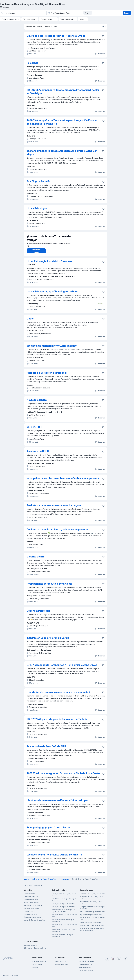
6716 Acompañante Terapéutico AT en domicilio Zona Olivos (62, 667)
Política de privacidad (86, 970)
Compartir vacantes (62, 964)
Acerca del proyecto (39, 961)
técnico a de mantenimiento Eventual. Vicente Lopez (57, 802)
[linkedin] (125, 959)
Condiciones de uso (85, 967)
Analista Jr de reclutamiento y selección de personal (57, 532)
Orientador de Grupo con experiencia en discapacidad (58, 694)
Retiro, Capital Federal (31, 905)
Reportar (100, 54)
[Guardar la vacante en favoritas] (103, 36)
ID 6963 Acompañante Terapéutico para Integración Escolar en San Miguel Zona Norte (62, 122)
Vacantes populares (31, 947)
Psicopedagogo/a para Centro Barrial (48, 830)
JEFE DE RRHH (35, 429)
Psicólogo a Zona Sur (39, 181)
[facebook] (107, 959)
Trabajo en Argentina (86, 964)
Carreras (35, 967)
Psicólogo (32, 63)
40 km (88, 13)
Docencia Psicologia (39, 613)
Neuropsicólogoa (37, 402)
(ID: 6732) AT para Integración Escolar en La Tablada (57, 721)
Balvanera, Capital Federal (33, 919)
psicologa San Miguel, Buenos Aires (64, 909)
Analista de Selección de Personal (47, 375)
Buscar (127, 13)
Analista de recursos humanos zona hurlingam (54, 507)
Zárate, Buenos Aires (31, 902)
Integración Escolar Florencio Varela (48, 640)
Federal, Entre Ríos (30, 913)
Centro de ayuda (38, 964)
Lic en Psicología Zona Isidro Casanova (50, 263)
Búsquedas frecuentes (34, 887)
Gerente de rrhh (36, 559)
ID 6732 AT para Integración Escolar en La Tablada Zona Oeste (63, 775)
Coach (30, 321)
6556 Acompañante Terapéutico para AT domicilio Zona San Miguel (62, 152)
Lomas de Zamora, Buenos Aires (35, 922)
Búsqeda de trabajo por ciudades (35, 950)
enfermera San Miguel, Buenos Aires (92, 928)
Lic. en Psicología (37, 208)
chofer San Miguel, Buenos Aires (91, 925)
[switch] (104, 27)
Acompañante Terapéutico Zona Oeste (49, 586)
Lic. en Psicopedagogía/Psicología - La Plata (53, 294)
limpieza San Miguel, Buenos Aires (91, 917)
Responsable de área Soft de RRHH (47, 748)
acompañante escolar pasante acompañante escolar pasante (63, 480)
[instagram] (113, 959)
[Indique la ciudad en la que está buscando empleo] (70, 13)
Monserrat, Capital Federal (33, 908)
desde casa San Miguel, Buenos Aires (92, 896)
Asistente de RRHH (38, 453)
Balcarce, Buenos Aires (32, 910)
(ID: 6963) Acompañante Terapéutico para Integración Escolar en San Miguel (63, 92)
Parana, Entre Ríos (30, 896)
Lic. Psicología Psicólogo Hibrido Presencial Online (56, 36)
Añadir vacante (60, 961)
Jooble (15, 976)
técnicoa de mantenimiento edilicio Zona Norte (54, 857)
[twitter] (119, 959)
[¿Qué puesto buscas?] (23, 13)
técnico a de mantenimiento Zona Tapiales (52, 348)
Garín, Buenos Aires (31, 916)
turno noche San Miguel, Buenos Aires (92, 914)
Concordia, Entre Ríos (31, 899)
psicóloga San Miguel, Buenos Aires (64, 906)
